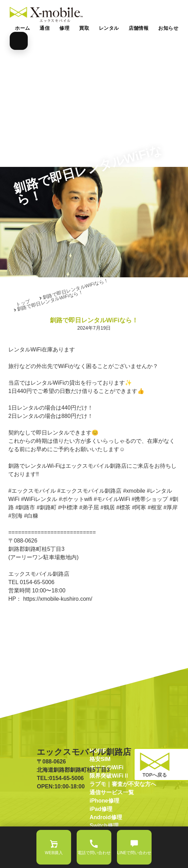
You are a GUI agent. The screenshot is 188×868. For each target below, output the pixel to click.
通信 (45, 28)
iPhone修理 (104, 823)
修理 (64, 28)
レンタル (109, 28)
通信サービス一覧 (112, 815)
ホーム (22, 28)
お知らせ (168, 28)
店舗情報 (139, 28)
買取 (84, 28)
